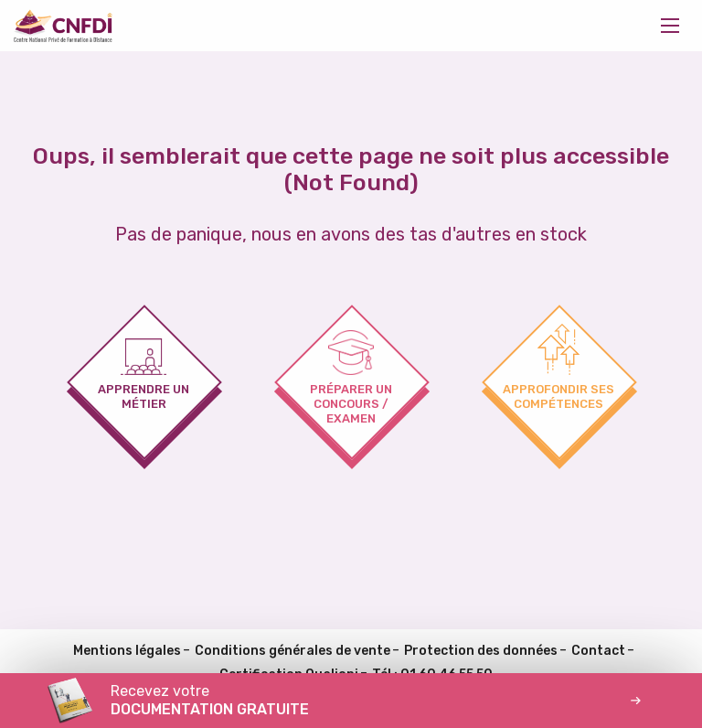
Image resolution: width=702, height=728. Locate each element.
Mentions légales (127, 651)
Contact (598, 651)
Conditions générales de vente (292, 651)
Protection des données (481, 651)
